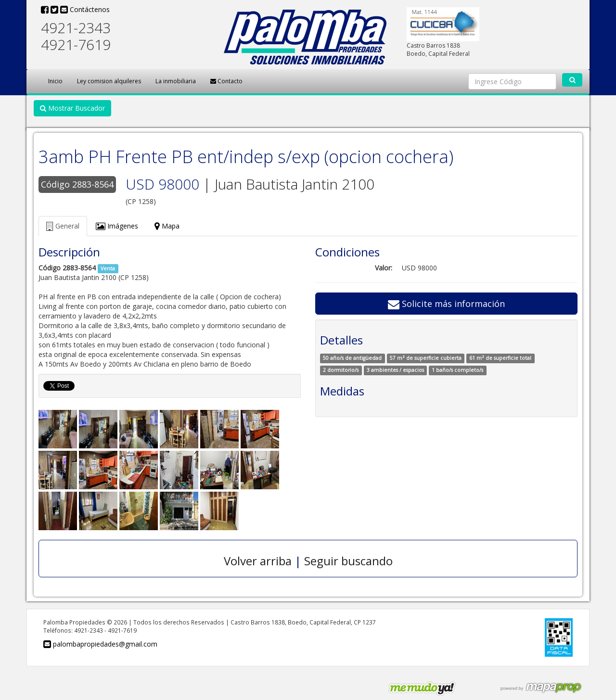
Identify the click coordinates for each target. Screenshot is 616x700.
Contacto (226, 81)
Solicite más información (446, 304)
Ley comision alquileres (109, 81)
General (63, 226)
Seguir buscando (348, 561)
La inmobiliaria (176, 81)
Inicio (55, 81)
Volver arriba (258, 561)
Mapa (167, 226)
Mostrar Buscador (72, 108)
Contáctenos (85, 9)
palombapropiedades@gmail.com (100, 644)
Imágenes (117, 226)
